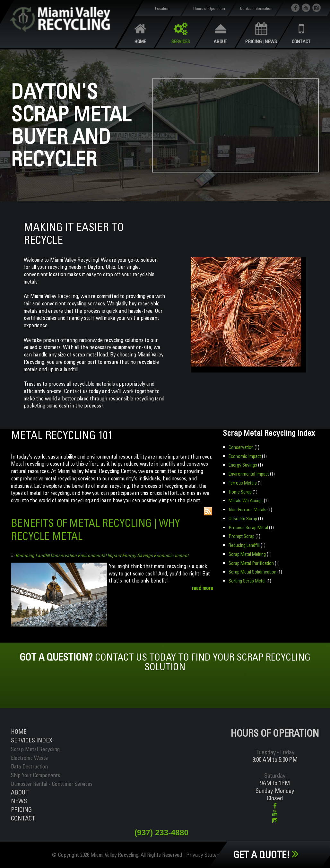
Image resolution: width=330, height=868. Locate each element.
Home (19, 732)
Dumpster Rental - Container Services (52, 784)
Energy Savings (137, 555)
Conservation (64, 555)
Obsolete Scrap (243, 518)
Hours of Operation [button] (209, 8)
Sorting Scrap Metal (247, 579)
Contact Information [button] (256, 8)
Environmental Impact (99, 555)
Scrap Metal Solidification (252, 571)
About (20, 792)
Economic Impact (171, 555)
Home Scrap (240, 491)
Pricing (21, 810)
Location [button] (162, 8)
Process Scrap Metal (248, 526)
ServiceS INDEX (32, 740)
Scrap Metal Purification (251, 562)
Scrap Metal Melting (247, 553)
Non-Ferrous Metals (247, 509)
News (19, 801)
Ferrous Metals (243, 482)
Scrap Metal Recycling (35, 749)
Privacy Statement (208, 855)
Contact (23, 818)
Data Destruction (29, 766)
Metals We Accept (246, 500)
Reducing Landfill (32, 555)
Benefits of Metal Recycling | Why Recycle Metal (98, 529)
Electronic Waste (29, 758)
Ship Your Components (35, 775)
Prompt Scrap (241, 535)
